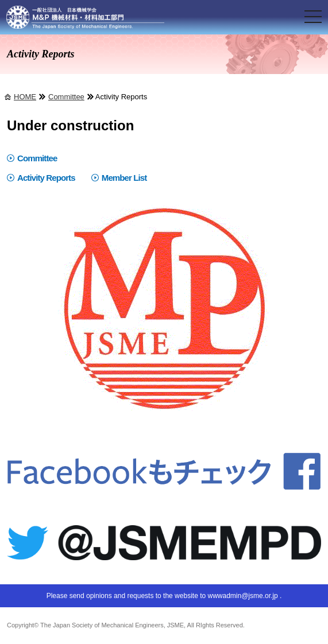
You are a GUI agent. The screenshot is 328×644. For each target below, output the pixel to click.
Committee (66, 97)
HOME (25, 97)
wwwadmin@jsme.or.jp (242, 596)
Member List (124, 178)
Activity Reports (46, 178)
